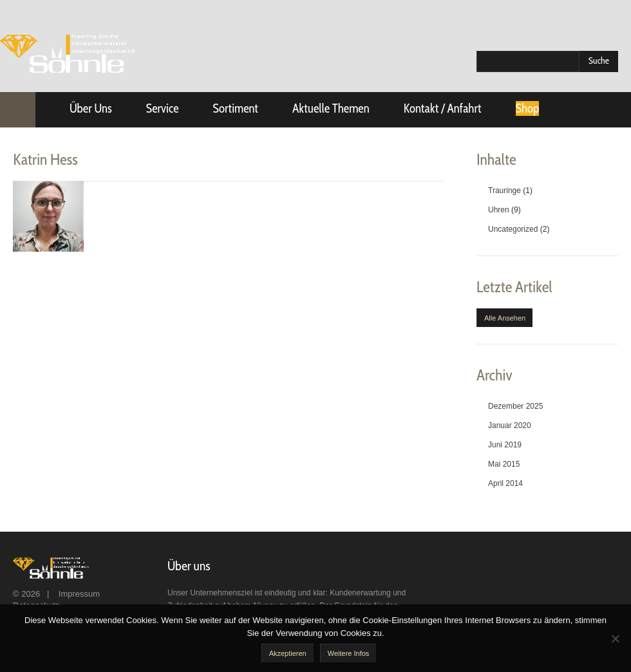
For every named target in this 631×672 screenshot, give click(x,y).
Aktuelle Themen (331, 108)
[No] (615, 639)
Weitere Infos (349, 653)
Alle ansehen (505, 318)
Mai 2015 (504, 464)
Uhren (499, 210)
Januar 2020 (510, 425)
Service (163, 108)
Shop (528, 108)
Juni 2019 (505, 445)
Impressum (79, 594)
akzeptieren (288, 653)
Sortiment (235, 108)
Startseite (18, 110)
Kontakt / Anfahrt (443, 108)
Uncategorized (513, 229)
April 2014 (505, 483)
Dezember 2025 (515, 406)
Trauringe (504, 191)
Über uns (91, 108)
